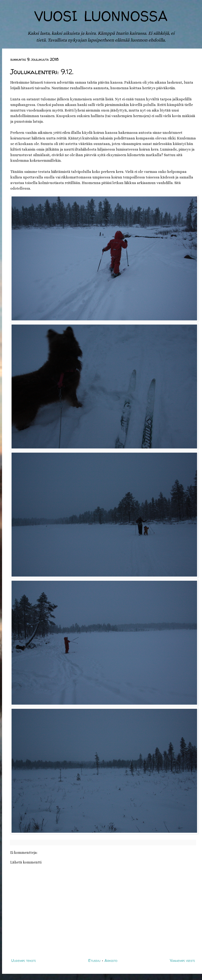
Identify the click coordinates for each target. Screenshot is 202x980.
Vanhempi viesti (182, 960)
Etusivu (94, 960)
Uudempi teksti (23, 960)
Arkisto (111, 960)
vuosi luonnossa (101, 14)
